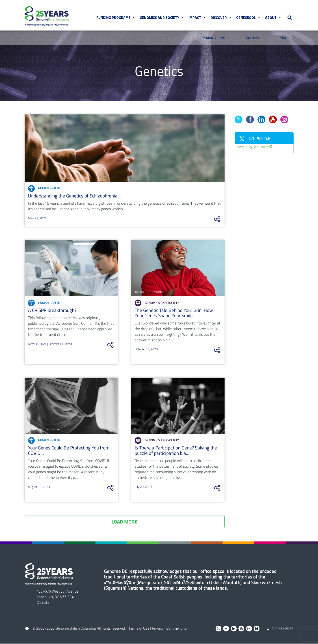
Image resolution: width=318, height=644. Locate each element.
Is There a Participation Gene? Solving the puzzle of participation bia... (176, 451)
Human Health (44, 189)
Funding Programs (116, 18)
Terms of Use (139, 629)
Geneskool (249, 18)
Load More (124, 522)
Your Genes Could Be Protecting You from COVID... (69, 451)
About (274, 18)
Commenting (176, 629)
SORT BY (255, 38)
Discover (221, 18)
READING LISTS (216, 38)
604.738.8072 (280, 629)
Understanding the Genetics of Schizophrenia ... (75, 196)
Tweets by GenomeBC (254, 147)
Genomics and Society (162, 18)
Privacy (158, 629)
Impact (198, 18)
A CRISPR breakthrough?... (54, 311)
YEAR (287, 38)
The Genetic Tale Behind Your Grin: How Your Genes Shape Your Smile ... (174, 313)
